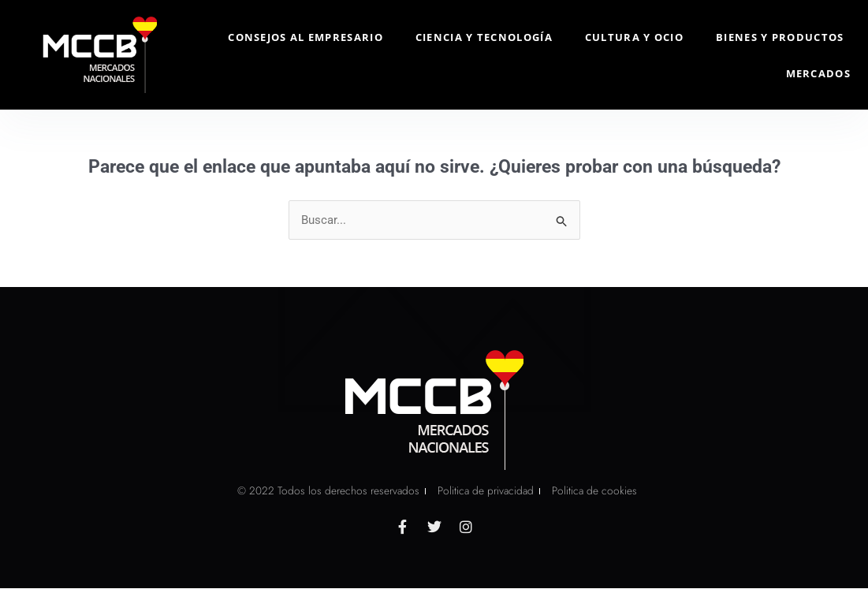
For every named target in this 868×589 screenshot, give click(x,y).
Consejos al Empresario (305, 37)
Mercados (818, 73)
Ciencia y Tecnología (484, 37)
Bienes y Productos (780, 37)
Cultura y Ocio (634, 37)
